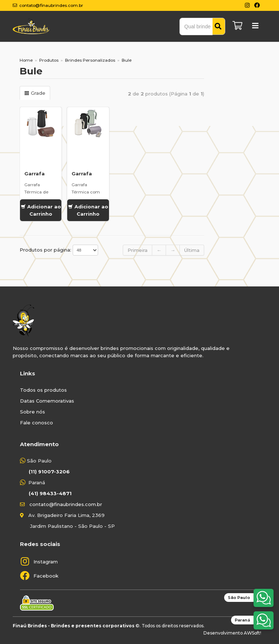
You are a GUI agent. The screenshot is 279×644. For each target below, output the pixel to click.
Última (192, 250)
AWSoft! (252, 633)
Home (26, 60)
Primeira (138, 250)
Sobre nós (33, 412)
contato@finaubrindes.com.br (66, 504)
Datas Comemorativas (47, 401)
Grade (35, 93)
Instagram (46, 562)
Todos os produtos (43, 390)
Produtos (49, 60)
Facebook (46, 576)
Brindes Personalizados (90, 60)
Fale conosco (37, 423)
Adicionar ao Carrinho (41, 210)
